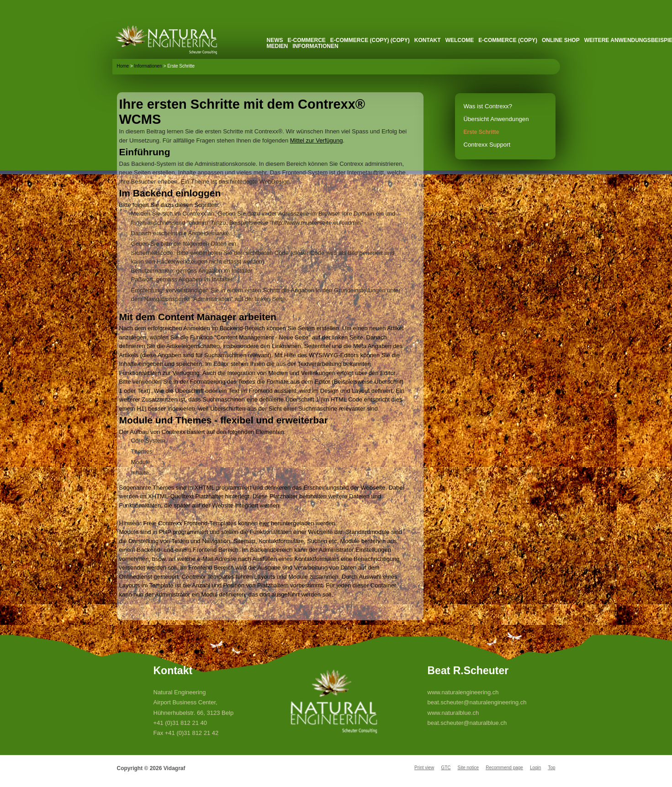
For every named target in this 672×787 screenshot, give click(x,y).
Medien (278, 46)
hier (265, 523)
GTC (446, 768)
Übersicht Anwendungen (496, 119)
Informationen (315, 46)
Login (535, 768)
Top (551, 768)
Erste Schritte (482, 132)
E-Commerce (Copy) (508, 40)
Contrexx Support (487, 145)
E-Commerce (307, 40)
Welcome (460, 40)
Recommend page (504, 768)
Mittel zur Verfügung (317, 140)
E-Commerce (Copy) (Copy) (370, 40)
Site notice (468, 768)
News (275, 40)
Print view (424, 768)
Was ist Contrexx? (488, 106)
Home (123, 66)
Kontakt (428, 40)
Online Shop (561, 40)
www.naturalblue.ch (453, 713)
